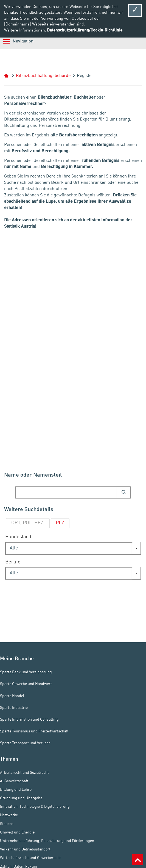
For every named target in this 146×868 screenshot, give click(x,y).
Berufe (13, 562)
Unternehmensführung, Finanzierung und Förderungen (47, 841)
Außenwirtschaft (14, 781)
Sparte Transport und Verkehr (25, 743)
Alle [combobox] (14, 548)
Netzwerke (9, 815)
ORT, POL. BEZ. (28, 523)
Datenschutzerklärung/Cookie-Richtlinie (85, 30)
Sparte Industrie (14, 708)
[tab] (28, 523)
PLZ (60, 523)
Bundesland (18, 537)
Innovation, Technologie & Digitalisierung (35, 807)
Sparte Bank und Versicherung (26, 672)
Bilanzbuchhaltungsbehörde (43, 76)
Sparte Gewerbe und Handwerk (26, 684)
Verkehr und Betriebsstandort (25, 849)
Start (9, 76)
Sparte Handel (12, 696)
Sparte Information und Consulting (29, 720)
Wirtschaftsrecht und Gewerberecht (30, 858)
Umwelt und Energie (17, 832)
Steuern (7, 824)
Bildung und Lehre (16, 790)
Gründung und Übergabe (21, 798)
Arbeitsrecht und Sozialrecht (24, 772)
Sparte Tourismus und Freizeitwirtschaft (34, 731)
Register (85, 76)
